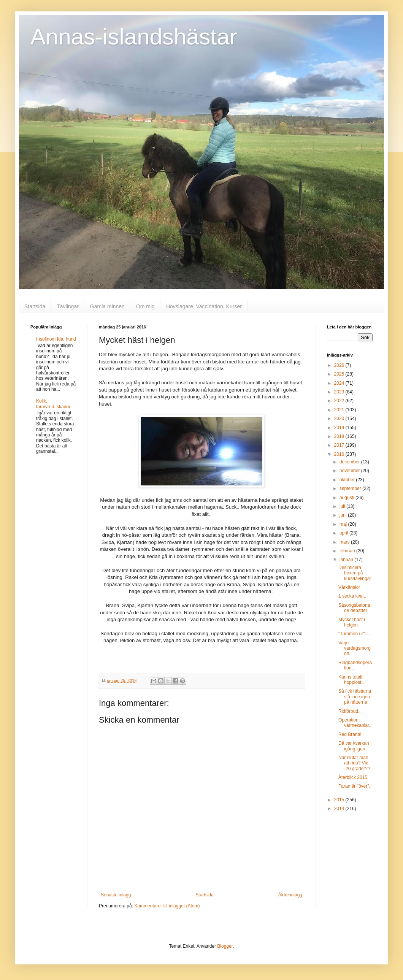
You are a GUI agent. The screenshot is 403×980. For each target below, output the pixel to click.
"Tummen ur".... (354, 634)
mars (345, 542)
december (350, 462)
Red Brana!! (351, 734)
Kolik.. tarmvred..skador (53, 404)
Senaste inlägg (116, 895)
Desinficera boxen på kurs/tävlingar (355, 573)
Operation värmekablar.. (355, 723)
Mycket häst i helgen (352, 622)
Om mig (145, 306)
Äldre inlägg (290, 895)
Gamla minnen (107, 306)
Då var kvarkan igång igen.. (354, 746)
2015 (340, 800)
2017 (340, 445)
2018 (340, 436)
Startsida (35, 306)
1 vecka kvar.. (352, 596)
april (344, 533)
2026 (340, 365)
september (351, 488)
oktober (348, 480)
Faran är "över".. (355, 786)
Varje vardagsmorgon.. (355, 648)
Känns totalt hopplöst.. (351, 680)
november (350, 471)
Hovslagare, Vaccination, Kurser (204, 306)
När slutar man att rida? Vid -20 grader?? (354, 763)
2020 (340, 419)
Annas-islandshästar (134, 37)
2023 (340, 392)
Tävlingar (68, 306)
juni (344, 515)
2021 (340, 410)
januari (347, 560)
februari (348, 551)
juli (343, 506)
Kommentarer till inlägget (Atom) (167, 906)
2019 (340, 428)
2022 (340, 401)
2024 (340, 383)
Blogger (225, 946)
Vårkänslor (349, 587)
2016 (340, 454)
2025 (340, 374)
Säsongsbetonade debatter (354, 608)
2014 (340, 809)
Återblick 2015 (353, 777)
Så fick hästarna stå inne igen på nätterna (355, 697)
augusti (347, 498)
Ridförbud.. (350, 711)
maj (344, 524)
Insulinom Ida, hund (56, 339)
